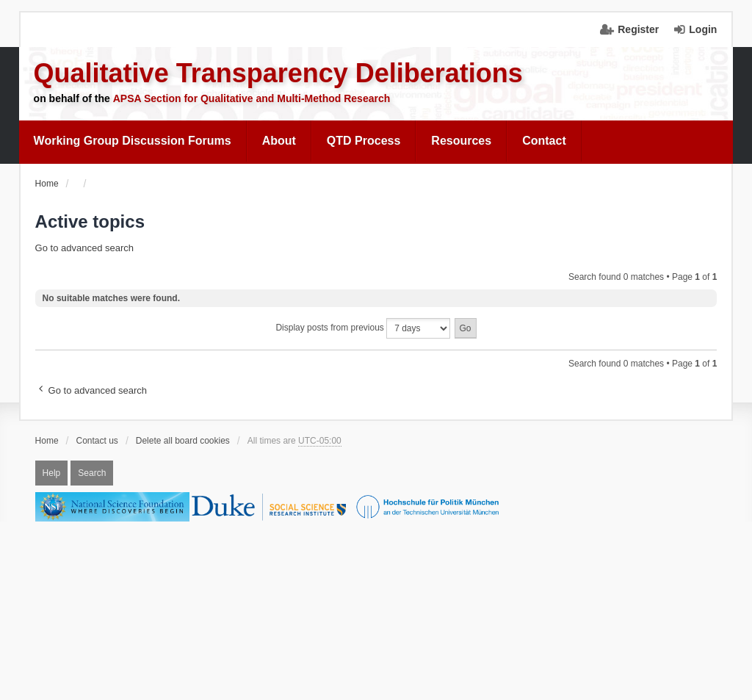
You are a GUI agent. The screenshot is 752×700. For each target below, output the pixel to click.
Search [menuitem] (92, 473)
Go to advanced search (84, 248)
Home (47, 441)
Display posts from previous (363, 328)
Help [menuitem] (52, 473)
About (279, 141)
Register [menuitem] (638, 29)
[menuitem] (133, 141)
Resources (461, 141)
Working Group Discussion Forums (133, 141)
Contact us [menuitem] (97, 441)
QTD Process (364, 141)
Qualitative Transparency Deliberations (278, 73)
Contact (544, 141)
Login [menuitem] (703, 29)
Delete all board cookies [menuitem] (183, 441)
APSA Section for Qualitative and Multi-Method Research (252, 98)
